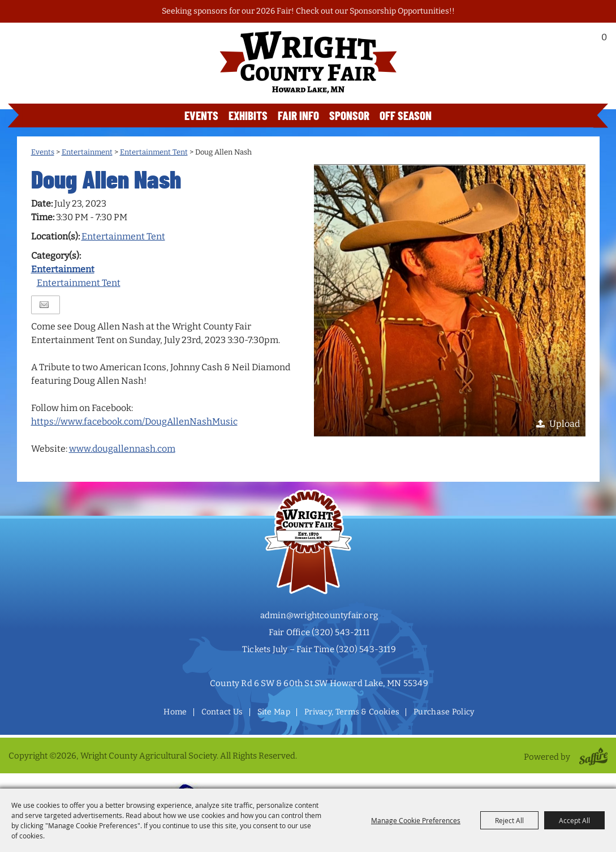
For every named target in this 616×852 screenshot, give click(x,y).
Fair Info (298, 115)
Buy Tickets (554, 70)
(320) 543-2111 (341, 632)
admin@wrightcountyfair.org (319, 615)
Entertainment (87, 152)
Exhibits (248, 115)
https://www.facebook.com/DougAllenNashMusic (134, 421)
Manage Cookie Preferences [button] (416, 820)
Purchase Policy (444, 712)
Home (175, 712)
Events (201, 115)
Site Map (274, 712)
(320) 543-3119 (366, 649)
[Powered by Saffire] (591, 757)
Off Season (406, 115)
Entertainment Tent (154, 152)
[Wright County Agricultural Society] (308, 62)
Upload (565, 424)
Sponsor (349, 115)
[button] (450, 300)
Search (572, 40)
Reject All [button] (509, 820)
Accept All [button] (574, 820)
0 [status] (604, 37)
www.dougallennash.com (122, 449)
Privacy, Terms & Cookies (352, 712)
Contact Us (222, 712)
